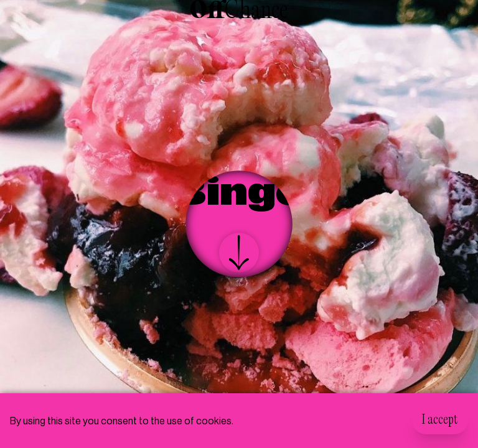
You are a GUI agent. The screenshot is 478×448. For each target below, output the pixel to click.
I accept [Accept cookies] (440, 421)
